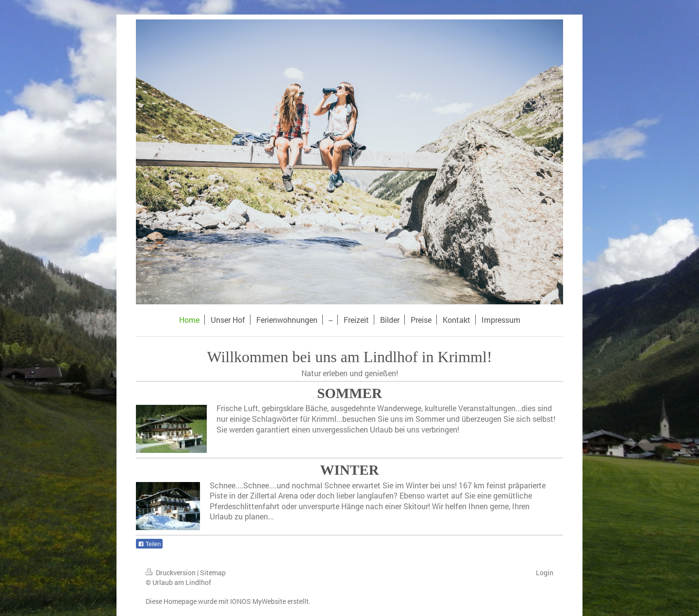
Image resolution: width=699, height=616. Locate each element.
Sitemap (213, 573)
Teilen (149, 544)
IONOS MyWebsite (258, 601)
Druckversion (171, 573)
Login (545, 573)
